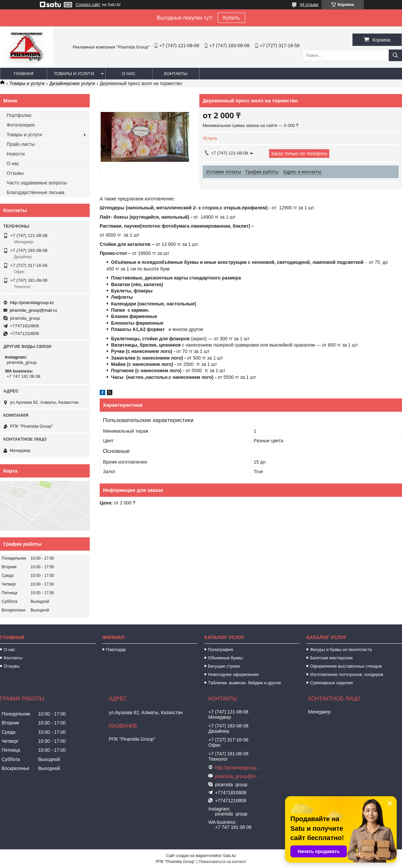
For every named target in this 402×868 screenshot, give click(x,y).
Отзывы (15, 173)
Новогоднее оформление (233, 674)
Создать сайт (88, 5)
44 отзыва (309, 5)
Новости (16, 154)
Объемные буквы (225, 658)
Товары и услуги (74, 74)
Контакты (175, 74)
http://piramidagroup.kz (32, 303)
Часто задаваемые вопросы (37, 183)
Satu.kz (229, 856)
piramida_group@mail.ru (33, 310)
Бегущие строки (224, 666)
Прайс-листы (21, 144)
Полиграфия (220, 650)
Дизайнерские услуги (72, 83)
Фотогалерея (21, 125)
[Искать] (395, 55)
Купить (231, 18)
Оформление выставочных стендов (346, 666)
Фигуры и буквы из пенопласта (341, 650)
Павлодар (116, 650)
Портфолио (19, 115)
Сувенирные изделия (331, 683)
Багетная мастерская (331, 658)
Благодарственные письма (36, 192)
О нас (129, 74)
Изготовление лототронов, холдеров (347, 674)
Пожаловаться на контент (222, 862)
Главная (24, 74)
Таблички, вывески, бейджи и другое (245, 683)
